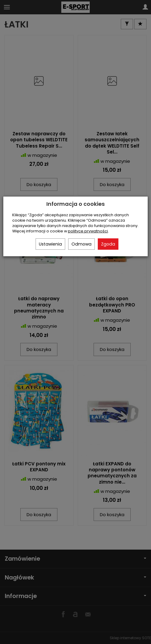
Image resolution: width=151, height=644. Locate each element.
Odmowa (81, 244)
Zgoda (108, 244)
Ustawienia (50, 244)
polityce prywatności (88, 231)
